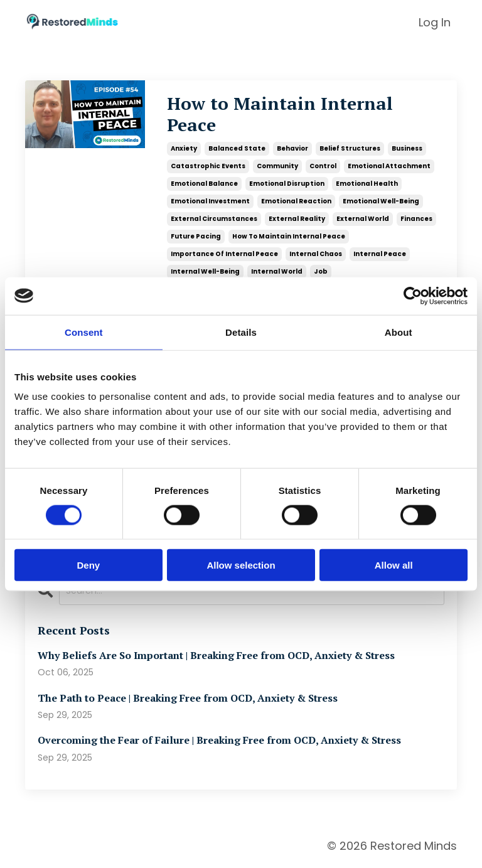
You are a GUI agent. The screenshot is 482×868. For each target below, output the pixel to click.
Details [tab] (241, 332)
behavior (292, 148)
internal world (277, 271)
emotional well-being (381, 201)
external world (363, 219)
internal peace (380, 254)
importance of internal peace (224, 254)
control (323, 166)
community (277, 166)
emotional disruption (287, 184)
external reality (297, 219)
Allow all (394, 565)
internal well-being (205, 271)
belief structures (350, 148)
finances (416, 219)
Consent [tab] (84, 332)
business (407, 148)
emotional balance (204, 184)
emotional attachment (389, 166)
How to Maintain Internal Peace (280, 114)
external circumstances (214, 219)
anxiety (184, 148)
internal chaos (316, 254)
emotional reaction (296, 201)
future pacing (196, 236)
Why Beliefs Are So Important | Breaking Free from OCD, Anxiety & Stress (216, 656)
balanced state (237, 148)
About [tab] (399, 332)
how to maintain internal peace (289, 236)
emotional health (367, 184)
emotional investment (210, 201)
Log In (435, 22)
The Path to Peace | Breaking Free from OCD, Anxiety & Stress (188, 698)
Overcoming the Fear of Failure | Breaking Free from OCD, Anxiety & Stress (219, 740)
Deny (88, 565)
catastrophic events (208, 166)
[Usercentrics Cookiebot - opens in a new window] (413, 296)
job (321, 271)
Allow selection (241, 565)
